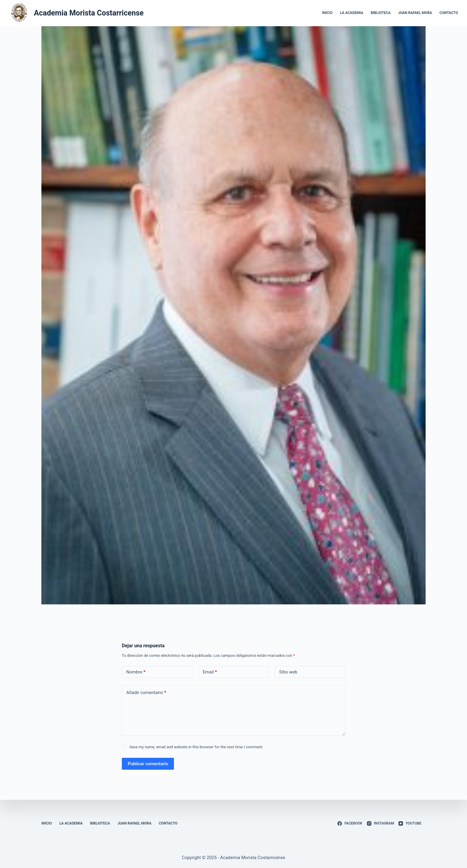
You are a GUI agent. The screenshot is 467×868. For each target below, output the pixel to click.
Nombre (136, 672)
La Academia (351, 13)
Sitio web (288, 672)
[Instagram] (381, 824)
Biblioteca (381, 13)
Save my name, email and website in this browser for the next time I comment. (196, 747)
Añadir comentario (146, 693)
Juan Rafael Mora (415, 13)
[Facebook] (350, 824)
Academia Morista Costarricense (89, 13)
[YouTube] (410, 824)
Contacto (449, 13)
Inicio (327, 13)
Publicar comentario (148, 764)
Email (210, 672)
